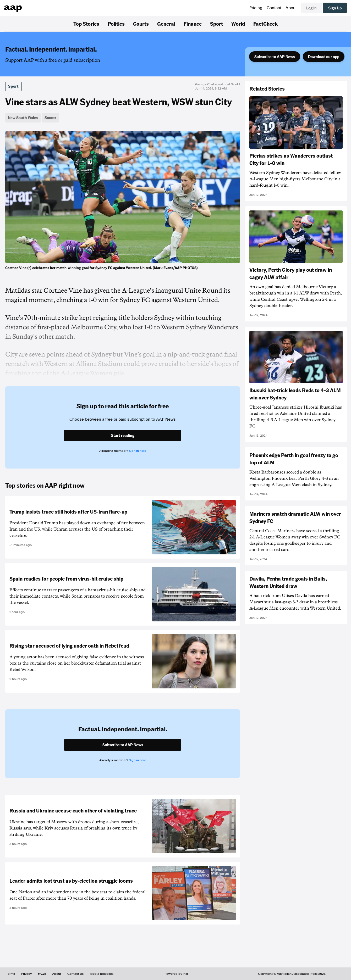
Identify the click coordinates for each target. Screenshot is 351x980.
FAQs (42, 974)
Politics (116, 24)
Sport (216, 24)
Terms (11, 974)
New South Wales (23, 118)
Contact (274, 8)
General (166, 24)
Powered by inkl (176, 974)
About (291, 8)
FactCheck (265, 24)
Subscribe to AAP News (275, 57)
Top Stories (86, 24)
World (238, 24)
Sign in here (138, 451)
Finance (193, 24)
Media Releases (102, 974)
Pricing (256, 8)
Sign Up (335, 8)
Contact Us (75, 974)
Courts (141, 24)
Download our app (324, 57)
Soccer (50, 118)
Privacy (26, 974)
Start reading (123, 435)
